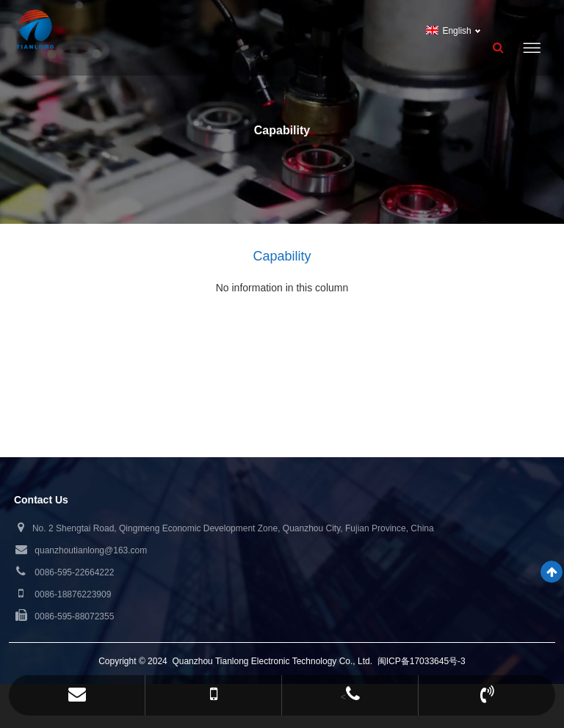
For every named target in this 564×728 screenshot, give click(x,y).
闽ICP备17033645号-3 (422, 661)
